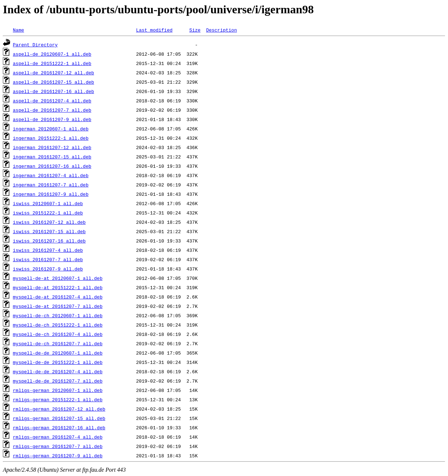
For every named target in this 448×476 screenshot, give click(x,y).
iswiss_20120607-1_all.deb (48, 203)
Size (195, 30)
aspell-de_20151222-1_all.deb (52, 63)
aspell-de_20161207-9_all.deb (52, 119)
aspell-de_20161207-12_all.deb (53, 73)
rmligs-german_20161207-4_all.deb (58, 437)
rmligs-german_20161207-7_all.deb (58, 446)
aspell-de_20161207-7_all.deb (52, 110)
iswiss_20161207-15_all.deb (49, 231)
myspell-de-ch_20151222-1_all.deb (58, 325)
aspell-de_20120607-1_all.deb (52, 54)
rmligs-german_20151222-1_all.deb (58, 399)
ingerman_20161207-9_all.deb (51, 194)
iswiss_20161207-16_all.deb (49, 241)
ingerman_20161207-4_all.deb (51, 175)
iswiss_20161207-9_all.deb (48, 269)
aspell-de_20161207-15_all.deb (53, 82)
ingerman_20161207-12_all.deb (52, 147)
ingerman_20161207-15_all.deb (52, 157)
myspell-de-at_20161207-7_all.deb (58, 306)
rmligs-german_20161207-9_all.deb (58, 456)
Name (18, 30)
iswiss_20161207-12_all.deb (49, 222)
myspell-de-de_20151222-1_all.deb (58, 362)
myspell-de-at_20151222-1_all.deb (58, 287)
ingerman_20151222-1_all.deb (51, 138)
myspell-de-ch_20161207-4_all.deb (58, 334)
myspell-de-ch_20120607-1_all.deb (58, 315)
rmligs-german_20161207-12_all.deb (59, 409)
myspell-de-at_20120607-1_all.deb (58, 278)
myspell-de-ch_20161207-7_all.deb (58, 343)
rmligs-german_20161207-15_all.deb (59, 418)
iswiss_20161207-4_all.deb (48, 250)
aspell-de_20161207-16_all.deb (53, 91)
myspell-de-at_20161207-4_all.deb (58, 297)
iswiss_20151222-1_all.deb (48, 213)
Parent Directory (35, 45)
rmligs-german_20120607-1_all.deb (58, 390)
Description (221, 30)
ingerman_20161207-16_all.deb (52, 166)
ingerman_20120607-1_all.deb (51, 129)
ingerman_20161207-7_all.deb (51, 185)
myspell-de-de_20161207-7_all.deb (58, 381)
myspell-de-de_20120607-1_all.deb (58, 353)
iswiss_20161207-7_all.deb (48, 259)
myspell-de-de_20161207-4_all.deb (58, 371)
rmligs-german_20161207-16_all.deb (59, 428)
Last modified (154, 30)
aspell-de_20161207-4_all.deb (52, 101)
